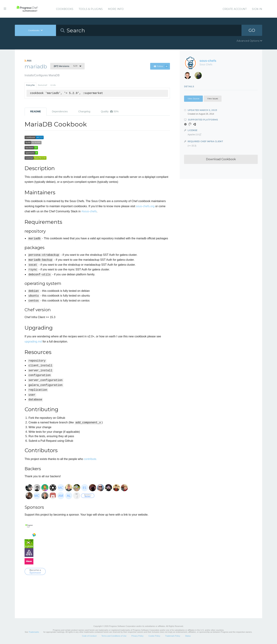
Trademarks (34, 632)
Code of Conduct (89, 636)
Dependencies (60, 111)
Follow (161, 66)
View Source (193, 99)
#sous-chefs (89, 211)
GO (252, 30)
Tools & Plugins (91, 9)
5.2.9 (65, 66)
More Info (116, 9)
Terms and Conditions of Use (114, 636)
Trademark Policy (173, 636)
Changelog (84, 111)
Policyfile (30, 85)
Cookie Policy (154, 636)
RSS (28, 61)
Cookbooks (65, 9)
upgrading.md (33, 342)
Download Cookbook (221, 159)
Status (188, 636)
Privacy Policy (137, 636)
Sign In (257, 9)
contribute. (90, 459)
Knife (53, 85)
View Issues (213, 99)
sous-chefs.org (145, 206)
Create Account (235, 9)
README (36, 111)
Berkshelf (43, 85)
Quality (110, 111)
